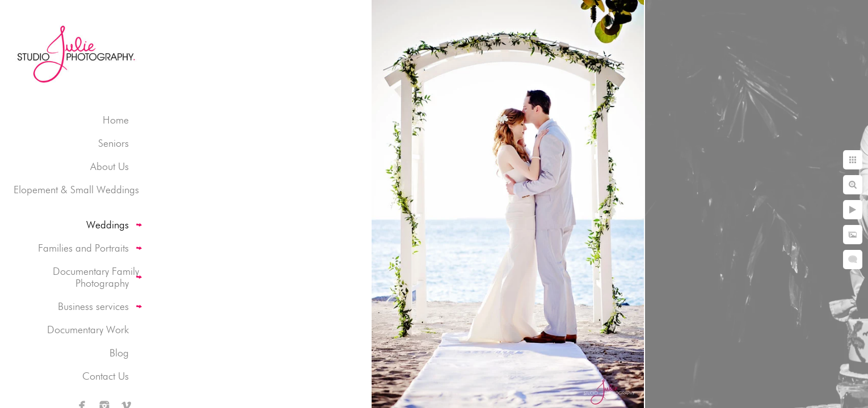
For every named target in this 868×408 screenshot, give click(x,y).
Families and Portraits (83, 248)
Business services (93, 306)
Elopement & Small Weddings (76, 190)
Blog (119, 353)
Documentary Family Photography (96, 277)
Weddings (108, 225)
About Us (109, 166)
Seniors (113, 143)
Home (116, 120)
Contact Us (106, 376)
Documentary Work (88, 330)
